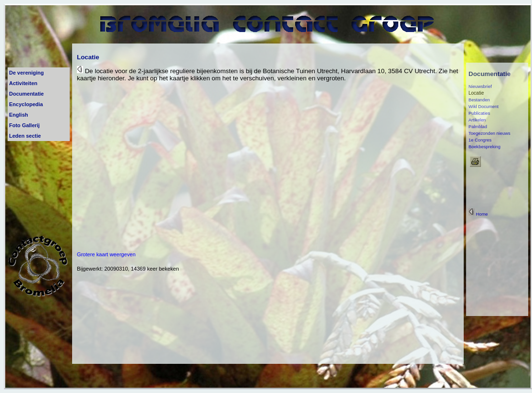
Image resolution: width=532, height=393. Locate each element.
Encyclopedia (26, 104)
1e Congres (480, 140)
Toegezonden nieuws (489, 133)
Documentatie (27, 94)
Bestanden (479, 100)
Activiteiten (23, 83)
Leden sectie (25, 136)
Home (478, 214)
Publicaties (479, 113)
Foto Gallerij (24, 125)
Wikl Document (484, 107)
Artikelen (477, 120)
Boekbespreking (484, 147)
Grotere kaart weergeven (106, 254)
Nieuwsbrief (480, 87)
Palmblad (478, 127)
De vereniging (27, 73)
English (19, 115)
